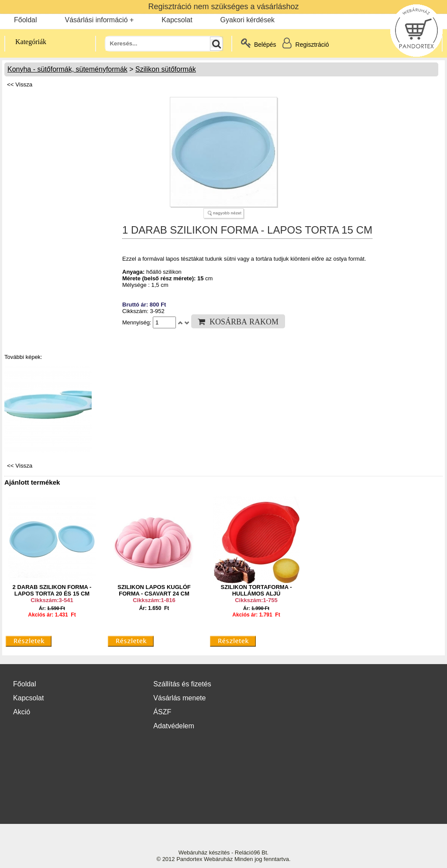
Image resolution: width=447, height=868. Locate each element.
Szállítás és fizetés (182, 684)
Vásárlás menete (179, 698)
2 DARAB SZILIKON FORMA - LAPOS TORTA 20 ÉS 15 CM (52, 590)
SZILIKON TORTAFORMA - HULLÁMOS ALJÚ (256, 590)
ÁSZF (162, 712)
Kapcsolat (177, 20)
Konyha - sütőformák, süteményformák (67, 69)
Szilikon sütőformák (166, 69)
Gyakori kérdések (248, 20)
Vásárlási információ (96, 20)
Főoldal (25, 20)
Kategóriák (26, 42)
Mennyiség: (138, 322)
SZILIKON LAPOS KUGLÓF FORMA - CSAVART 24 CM (154, 590)
